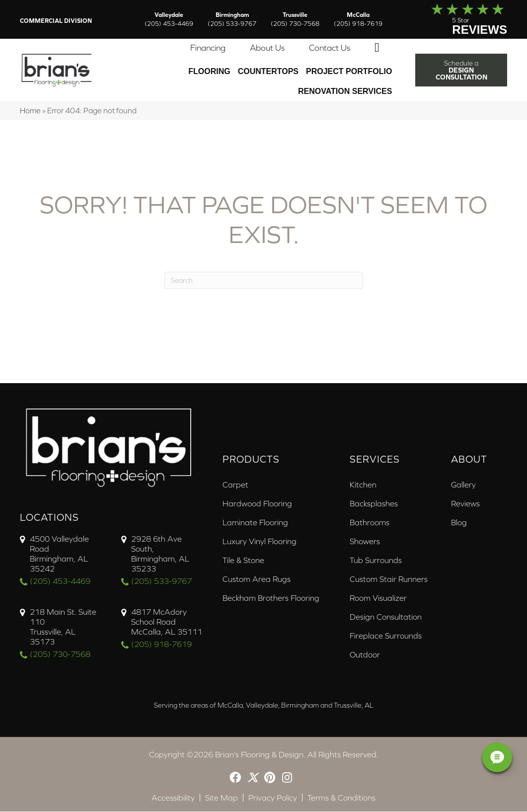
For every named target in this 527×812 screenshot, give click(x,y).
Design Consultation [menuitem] (386, 617)
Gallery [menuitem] (463, 485)
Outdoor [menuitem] (365, 655)
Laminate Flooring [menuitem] (255, 523)
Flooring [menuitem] (209, 72)
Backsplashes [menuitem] (374, 504)
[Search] (264, 281)
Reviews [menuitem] (465, 504)
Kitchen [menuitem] (363, 485)
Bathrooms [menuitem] (370, 523)
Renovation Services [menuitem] (345, 92)
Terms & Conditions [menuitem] (341, 798)
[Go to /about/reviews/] (459, 19)
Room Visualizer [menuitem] (378, 598)
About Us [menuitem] (267, 48)
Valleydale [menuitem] (169, 19)
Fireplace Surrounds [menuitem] (386, 636)
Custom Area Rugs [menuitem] (257, 579)
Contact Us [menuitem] (330, 48)
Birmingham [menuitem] (232, 19)
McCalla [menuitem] (358, 19)
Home (30, 111)
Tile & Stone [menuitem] (243, 561)
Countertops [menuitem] (268, 72)
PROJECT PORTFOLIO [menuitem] (349, 72)
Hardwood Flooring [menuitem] (257, 504)
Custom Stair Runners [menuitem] (389, 579)
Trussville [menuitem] (295, 19)
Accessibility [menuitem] (173, 798)
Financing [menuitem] (208, 48)
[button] (379, 48)
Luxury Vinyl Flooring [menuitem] (260, 542)
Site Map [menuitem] (222, 798)
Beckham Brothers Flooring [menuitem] (271, 598)
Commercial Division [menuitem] (56, 21)
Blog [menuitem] (459, 523)
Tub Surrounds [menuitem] (376, 561)
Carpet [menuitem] (235, 485)
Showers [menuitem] (365, 542)
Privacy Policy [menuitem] (273, 798)
